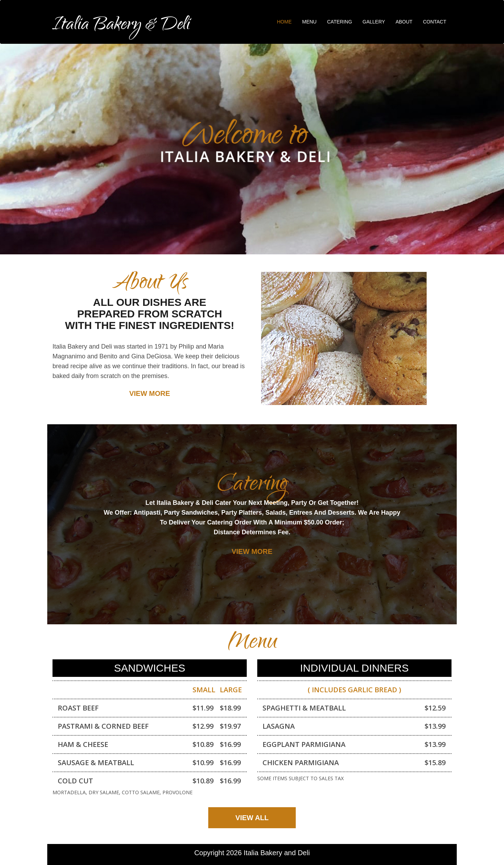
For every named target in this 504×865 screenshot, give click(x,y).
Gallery (374, 22)
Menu (309, 22)
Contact (435, 22)
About (404, 22)
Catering (339, 22)
